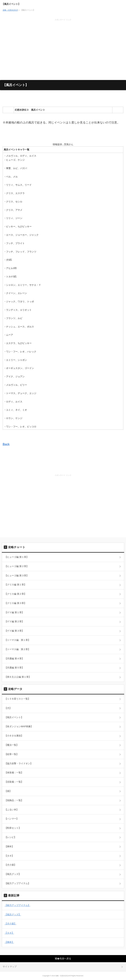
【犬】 (8, 708)
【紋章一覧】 (12, 754)
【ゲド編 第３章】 (14, 631)
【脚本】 (9, 846)
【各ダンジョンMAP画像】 (19, 726)
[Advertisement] (63, 48)
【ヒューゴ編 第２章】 (17, 566)
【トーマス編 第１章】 (17, 640)
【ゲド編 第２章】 (14, 621)
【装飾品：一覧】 (14, 800)
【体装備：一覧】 (14, 773)
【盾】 (8, 791)
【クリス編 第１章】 (15, 585)
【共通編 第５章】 (14, 668)
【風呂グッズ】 (13, 874)
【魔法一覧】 (12, 745)
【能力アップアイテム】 (17, 883)
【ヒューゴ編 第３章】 (17, 576)
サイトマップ (10, 967)
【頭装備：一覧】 (14, 782)
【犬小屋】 (10, 865)
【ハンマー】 (12, 819)
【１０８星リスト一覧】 (17, 699)
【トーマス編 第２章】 (17, 649)
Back (6, 444)
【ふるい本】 (12, 810)
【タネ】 (9, 856)
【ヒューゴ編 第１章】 (17, 557)
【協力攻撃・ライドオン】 (19, 763)
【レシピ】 (10, 837)
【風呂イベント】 (11, 4)
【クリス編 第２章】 (15, 594)
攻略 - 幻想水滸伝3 (10, 10)
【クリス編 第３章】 (15, 603)
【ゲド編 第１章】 (14, 612)
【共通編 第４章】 (14, 659)
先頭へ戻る (65, 959)
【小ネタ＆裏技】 (14, 736)
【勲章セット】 (13, 828)
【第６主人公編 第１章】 (18, 677)
